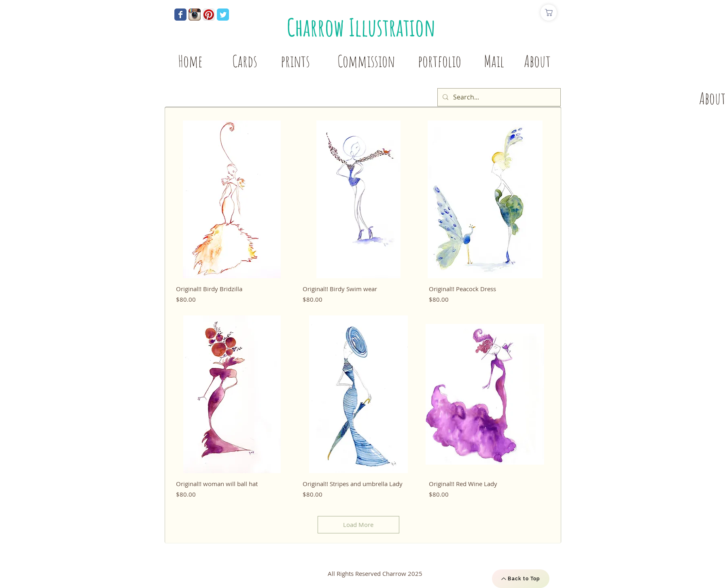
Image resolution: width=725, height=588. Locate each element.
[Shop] (549, 13)
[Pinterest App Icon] (209, 15)
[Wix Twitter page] (223, 15)
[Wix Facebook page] (180, 15)
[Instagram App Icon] (195, 15)
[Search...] (498, 97)
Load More (358, 525)
